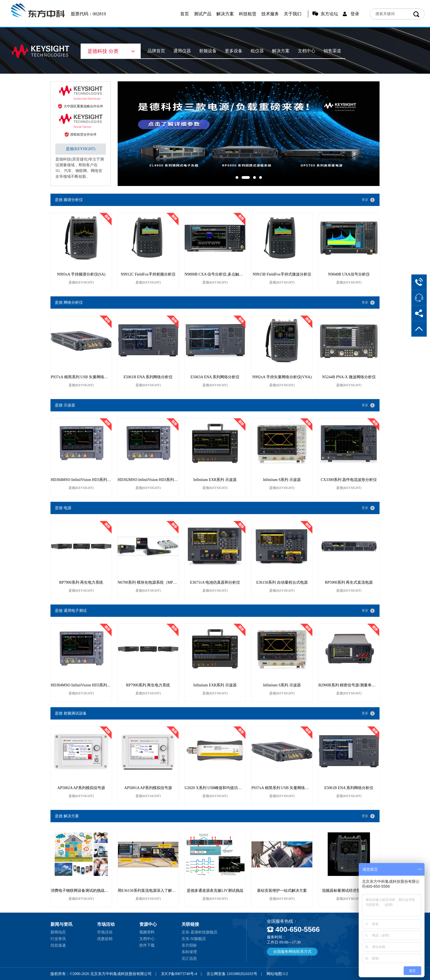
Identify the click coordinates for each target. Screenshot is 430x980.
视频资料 (147, 932)
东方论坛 (329, 14)
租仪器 (257, 51)
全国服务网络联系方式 (292, 952)
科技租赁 (248, 14)
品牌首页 (156, 51)
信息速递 (58, 945)
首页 (185, 14)
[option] (249, 134)
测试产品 (203, 14)
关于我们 (293, 14)
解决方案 (225, 14)
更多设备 (234, 51)
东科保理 (189, 952)
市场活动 (105, 932)
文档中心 (307, 51)
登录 (355, 14)
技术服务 (270, 14)
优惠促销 (105, 939)
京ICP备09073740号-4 (179, 974)
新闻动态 (58, 932)
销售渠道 (332, 51)
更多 (365, 200)
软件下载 (147, 945)
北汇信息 (189, 958)
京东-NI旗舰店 (194, 939)
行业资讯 (58, 939)
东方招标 (189, 945)
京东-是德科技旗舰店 (200, 932)
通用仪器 (182, 51)
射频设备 (208, 51)
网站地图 (274, 974)
